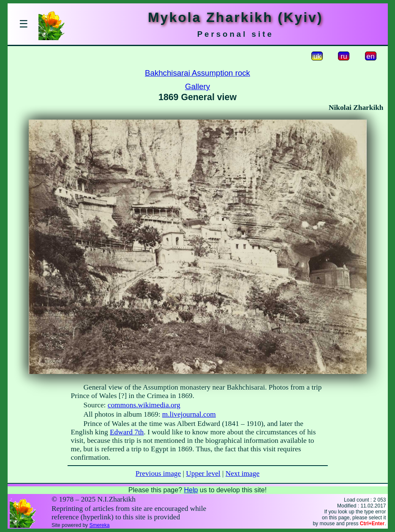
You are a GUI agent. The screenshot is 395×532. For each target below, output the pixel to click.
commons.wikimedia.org (144, 405)
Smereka (99, 525)
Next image (242, 473)
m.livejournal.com (189, 414)
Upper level (203, 473)
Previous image (158, 473)
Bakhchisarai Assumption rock (197, 73)
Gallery (197, 86)
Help (191, 490)
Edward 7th (127, 432)
